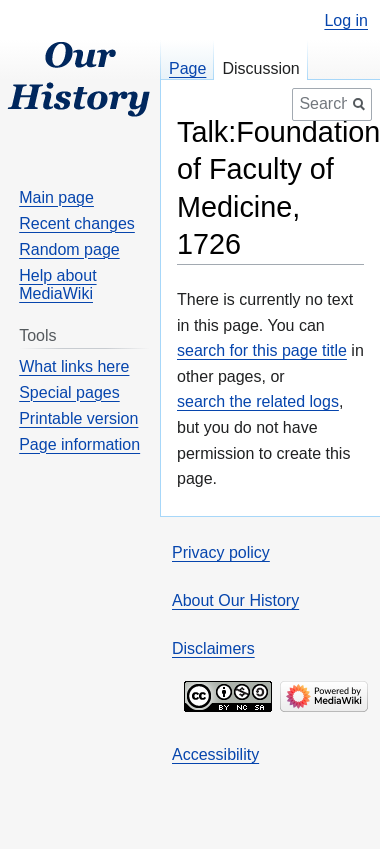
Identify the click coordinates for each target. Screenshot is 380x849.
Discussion (260, 68)
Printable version (78, 418)
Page (187, 68)
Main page (56, 197)
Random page (69, 249)
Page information (79, 444)
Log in (346, 21)
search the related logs (258, 401)
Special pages (69, 392)
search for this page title (262, 350)
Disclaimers (213, 648)
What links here (74, 366)
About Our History (235, 600)
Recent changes (77, 223)
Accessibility (215, 754)
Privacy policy (221, 552)
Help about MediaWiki (57, 284)
